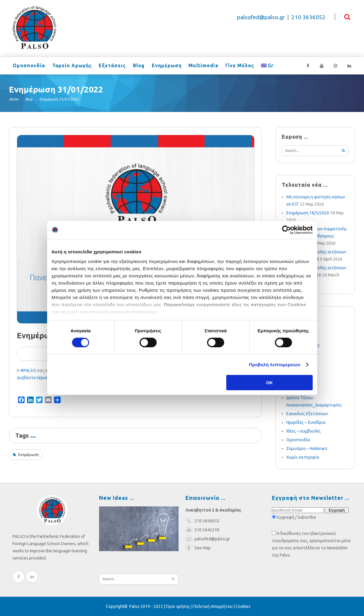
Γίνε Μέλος (233, 66)
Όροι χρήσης (178, 606)
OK (270, 383)
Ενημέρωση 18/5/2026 (308, 213)
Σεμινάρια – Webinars (307, 448)
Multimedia (197, 66)
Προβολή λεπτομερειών (275, 365)
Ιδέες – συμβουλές (304, 431)
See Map (198, 548)
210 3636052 (308, 17)
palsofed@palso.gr (261, 17)
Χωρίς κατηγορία (303, 457)
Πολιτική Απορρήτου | (214, 606)
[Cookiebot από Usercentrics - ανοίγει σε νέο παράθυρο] (286, 230)
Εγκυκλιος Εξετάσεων (307, 414)
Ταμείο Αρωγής (70, 66)
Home (14, 99)
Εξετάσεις (110, 66)
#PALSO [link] (28, 370)
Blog (135, 66)
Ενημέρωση (162, 66)
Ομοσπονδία (28, 66)
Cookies (243, 606)
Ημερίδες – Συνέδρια (306, 422)
